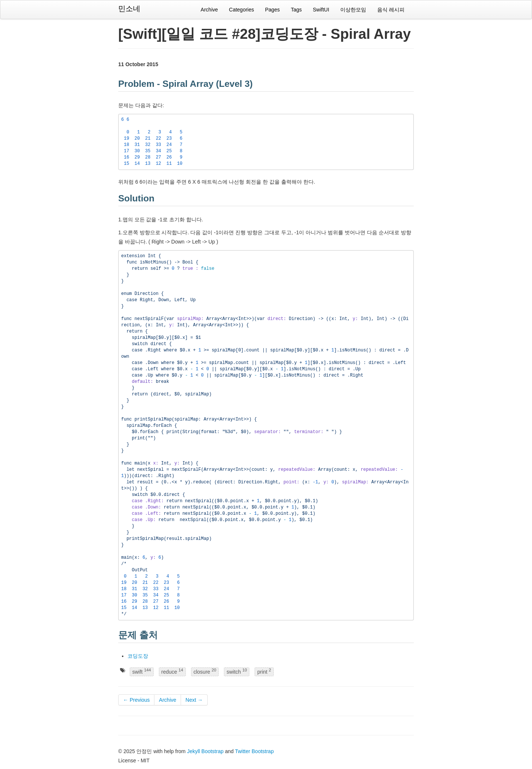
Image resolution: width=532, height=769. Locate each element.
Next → (194, 700)
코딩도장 (138, 656)
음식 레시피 (391, 10)
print (264, 672)
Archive (209, 10)
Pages (272, 10)
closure (205, 672)
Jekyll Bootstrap (205, 751)
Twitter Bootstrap (254, 751)
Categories (242, 10)
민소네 (129, 8)
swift (142, 672)
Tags (296, 10)
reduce (172, 672)
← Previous (136, 700)
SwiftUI (321, 10)
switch (237, 672)
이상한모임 (353, 10)
